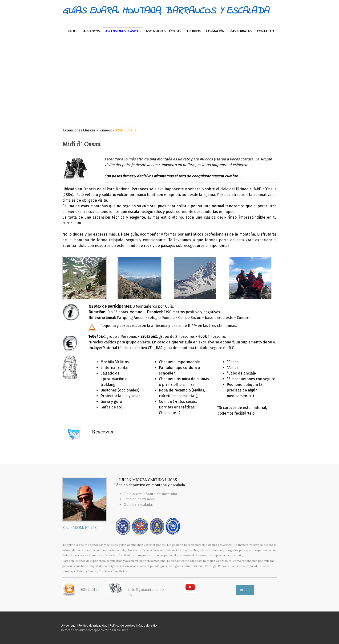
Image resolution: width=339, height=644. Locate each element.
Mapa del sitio (147, 626)
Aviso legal (69, 626)
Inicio (72, 31)
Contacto (265, 31)
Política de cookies (123, 626)
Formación (215, 31)
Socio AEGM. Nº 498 (79, 528)
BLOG (245, 590)
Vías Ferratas (241, 31)
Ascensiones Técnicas (163, 31)
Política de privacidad (93, 626)
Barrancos (91, 31)
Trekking (194, 31)
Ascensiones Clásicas (123, 31)
